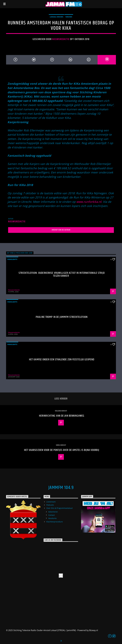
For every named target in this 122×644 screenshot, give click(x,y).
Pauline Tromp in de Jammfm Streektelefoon (62, 317)
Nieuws (69, 17)
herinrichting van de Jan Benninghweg (62, 416)
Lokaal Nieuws (57, 17)
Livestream (51, 502)
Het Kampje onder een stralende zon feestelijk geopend (62, 360)
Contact (51, 515)
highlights (12, 259)
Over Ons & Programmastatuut (59, 508)
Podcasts (50, 505)
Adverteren (53, 512)
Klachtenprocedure (55, 522)
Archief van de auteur (61, 230)
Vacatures (52, 518)
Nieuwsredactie (61, 39)
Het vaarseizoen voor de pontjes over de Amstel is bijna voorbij (62, 450)
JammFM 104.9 (61, 488)
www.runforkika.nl (89, 202)
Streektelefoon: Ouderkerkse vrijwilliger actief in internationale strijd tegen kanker (62, 274)
